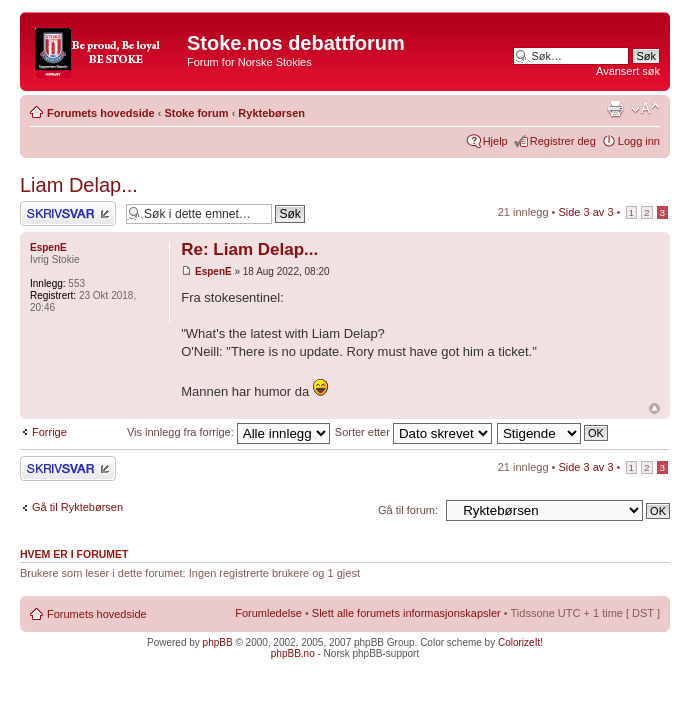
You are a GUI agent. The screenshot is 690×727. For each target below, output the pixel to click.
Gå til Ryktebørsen (77, 507)
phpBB (218, 642)
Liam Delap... (79, 185)
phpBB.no (293, 653)
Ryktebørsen (271, 113)
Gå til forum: (408, 510)
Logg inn (639, 141)
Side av (585, 212)
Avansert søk (628, 71)
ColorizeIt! (520, 642)
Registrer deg (563, 141)
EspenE (213, 271)
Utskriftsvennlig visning (615, 109)
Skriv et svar (68, 213)
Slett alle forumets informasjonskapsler (406, 613)
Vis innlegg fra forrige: (228, 432)
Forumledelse (268, 613)
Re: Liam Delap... (249, 249)
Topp (654, 408)
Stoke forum (196, 113)
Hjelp (495, 141)
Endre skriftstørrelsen (645, 109)
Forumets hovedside (101, 113)
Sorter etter (413, 432)
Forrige (49, 432)
